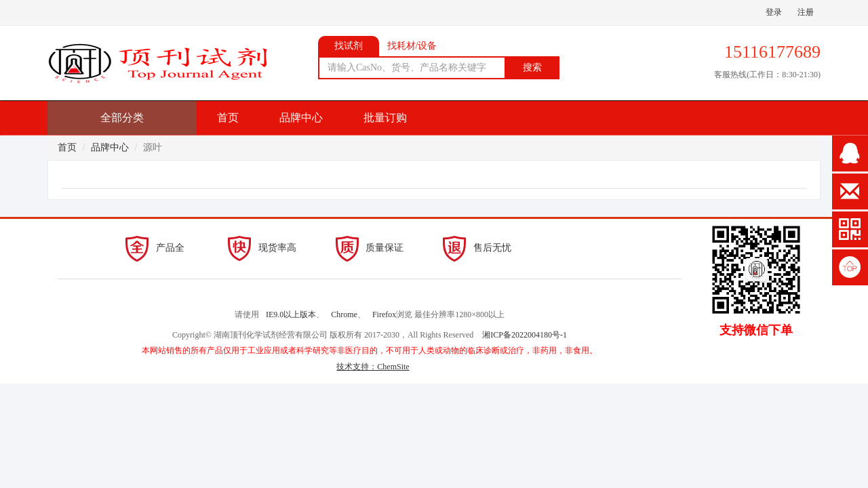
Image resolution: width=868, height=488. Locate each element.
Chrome (344, 314)
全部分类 (122, 118)
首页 (228, 118)
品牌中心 (301, 118)
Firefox (384, 314)
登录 (774, 12)
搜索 (532, 67)
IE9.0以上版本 (291, 314)
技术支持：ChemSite (373, 367)
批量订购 (385, 118)
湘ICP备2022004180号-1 (525, 335)
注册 (806, 12)
